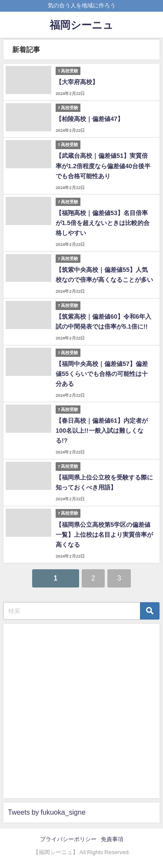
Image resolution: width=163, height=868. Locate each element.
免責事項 (112, 839)
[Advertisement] (81, 710)
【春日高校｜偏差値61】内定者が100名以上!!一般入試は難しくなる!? (102, 431)
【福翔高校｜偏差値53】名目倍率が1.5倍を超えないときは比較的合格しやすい (103, 223)
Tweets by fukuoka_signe (47, 812)
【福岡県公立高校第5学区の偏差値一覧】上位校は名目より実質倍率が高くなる (104, 535)
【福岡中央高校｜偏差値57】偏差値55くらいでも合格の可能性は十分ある (102, 374)
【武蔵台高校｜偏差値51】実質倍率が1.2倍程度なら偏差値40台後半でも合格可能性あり (103, 166)
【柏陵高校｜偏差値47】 (90, 119)
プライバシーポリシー (68, 839)
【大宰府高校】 (77, 82)
